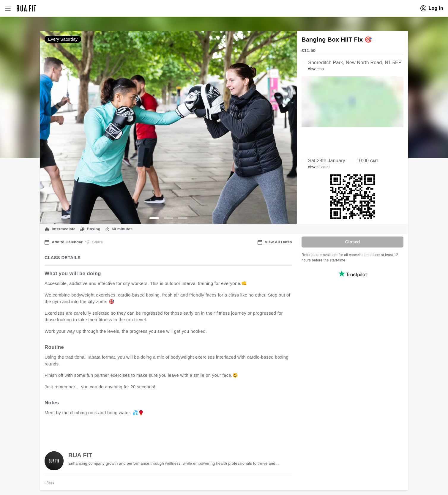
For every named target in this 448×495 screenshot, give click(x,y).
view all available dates (165, 431)
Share (94, 242)
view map (316, 69)
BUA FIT (80, 455)
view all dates (319, 167)
